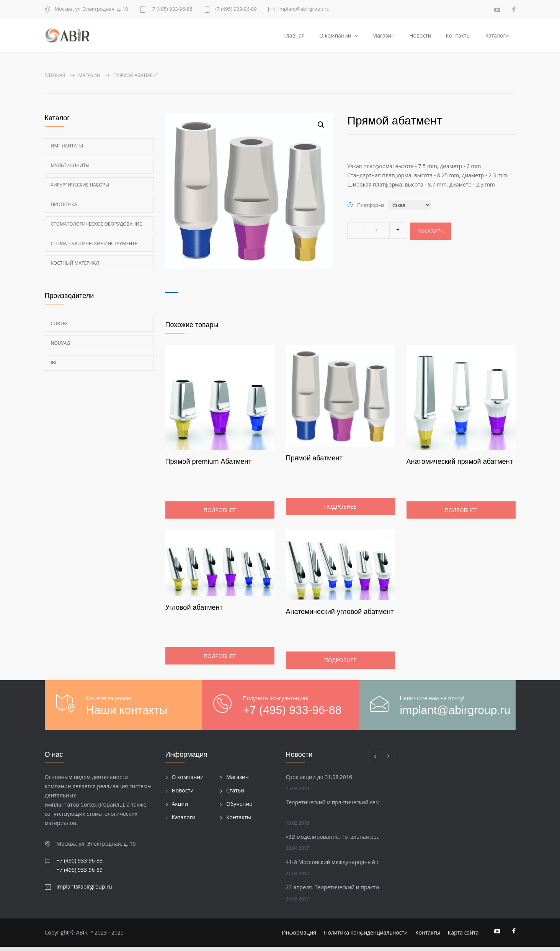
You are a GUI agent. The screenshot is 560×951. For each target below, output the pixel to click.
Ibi (54, 367)
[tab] (172, 292)
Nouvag (61, 347)
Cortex (60, 328)
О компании (335, 37)
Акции (180, 808)
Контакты (458, 37)
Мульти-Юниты (70, 169)
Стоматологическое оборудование (96, 228)
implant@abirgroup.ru (304, 9)
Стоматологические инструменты (95, 248)
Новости (420, 37)
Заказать (431, 235)
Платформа (371, 209)
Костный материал (75, 267)
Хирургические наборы (80, 189)
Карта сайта (463, 937)
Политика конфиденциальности (366, 937)
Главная (294, 37)
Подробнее (220, 515)
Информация (299, 937)
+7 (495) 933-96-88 (171, 9)
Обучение (239, 808)
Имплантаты (67, 150)
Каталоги (497, 37)
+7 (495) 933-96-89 (235, 9)
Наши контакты (127, 714)
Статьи (235, 795)
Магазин (384, 37)
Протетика (64, 209)
